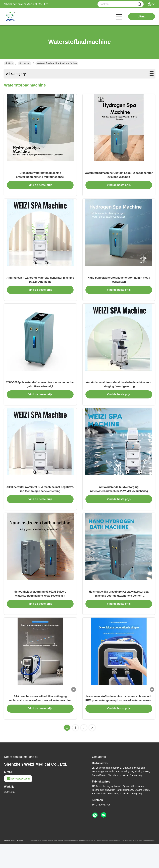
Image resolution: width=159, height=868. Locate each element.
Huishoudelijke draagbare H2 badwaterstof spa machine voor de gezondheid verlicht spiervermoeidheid (119, 615)
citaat (142, 16)
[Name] (139, 4)
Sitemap (20, 864)
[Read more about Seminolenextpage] (84, 751)
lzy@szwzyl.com (18, 802)
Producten (25, 63)
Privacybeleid (9, 864)
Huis (9, 63)
